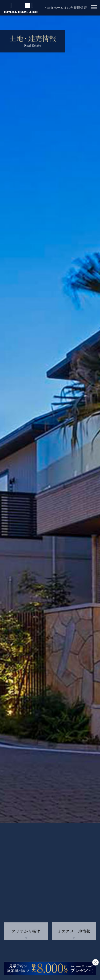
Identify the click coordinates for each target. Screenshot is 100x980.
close (95, 962)
